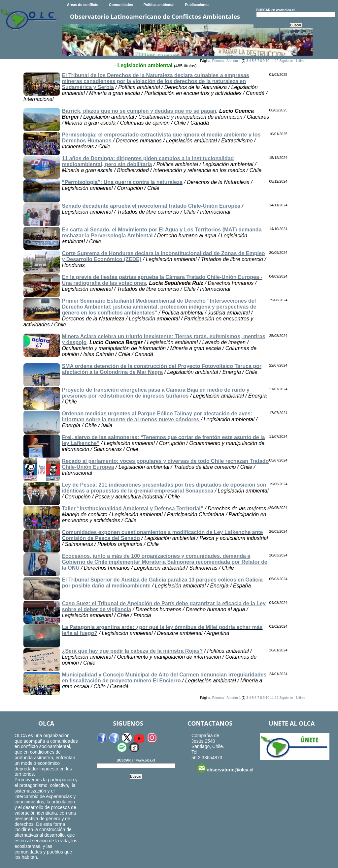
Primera (218, 61)
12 (276, 61)
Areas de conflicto (83, 5)
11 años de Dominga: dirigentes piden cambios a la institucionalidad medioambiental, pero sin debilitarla (148, 161)
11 (272, 61)
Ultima (301, 61)
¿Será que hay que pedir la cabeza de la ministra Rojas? (132, 651)
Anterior (232, 61)
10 (268, 61)
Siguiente (286, 61)
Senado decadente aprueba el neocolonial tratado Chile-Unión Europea (151, 206)
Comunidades (121, 5)
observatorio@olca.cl (225, 768)
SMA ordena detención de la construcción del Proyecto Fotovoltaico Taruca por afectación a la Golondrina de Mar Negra (162, 369)
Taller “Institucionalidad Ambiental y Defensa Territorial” (132, 509)
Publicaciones (197, 5)
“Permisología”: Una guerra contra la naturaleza (122, 182)
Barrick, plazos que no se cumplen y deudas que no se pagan (139, 111)
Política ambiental (159, 5)
